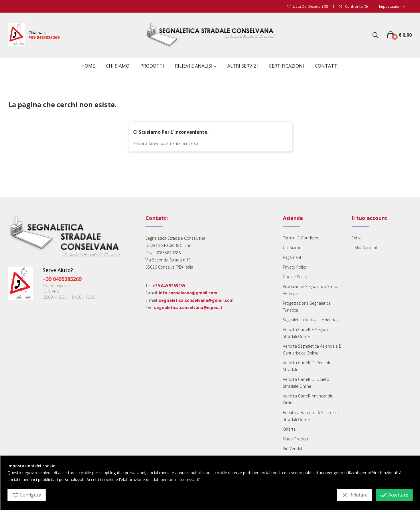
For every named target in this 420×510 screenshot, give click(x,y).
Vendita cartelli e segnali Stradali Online (305, 333)
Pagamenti (293, 257)
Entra (356, 238)
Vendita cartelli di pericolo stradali (307, 366)
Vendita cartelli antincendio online (308, 399)
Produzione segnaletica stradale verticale (313, 290)
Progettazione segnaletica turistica (307, 307)
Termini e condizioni (302, 238)
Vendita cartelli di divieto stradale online (306, 383)
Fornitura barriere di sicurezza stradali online (311, 416)
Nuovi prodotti (296, 439)
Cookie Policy (295, 277)
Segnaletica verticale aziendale (311, 320)
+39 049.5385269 (169, 286)
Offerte (289, 429)
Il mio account (364, 248)
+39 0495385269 (44, 37)
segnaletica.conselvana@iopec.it (188, 307)
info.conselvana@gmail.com (188, 293)
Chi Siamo (292, 248)
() (308, 6)
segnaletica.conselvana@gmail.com (196, 300)
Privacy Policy (295, 267)
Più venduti (293, 449)
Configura (26, 495)
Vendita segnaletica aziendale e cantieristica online (312, 349)
